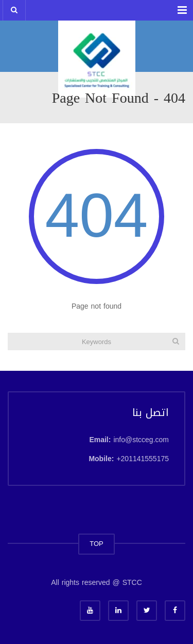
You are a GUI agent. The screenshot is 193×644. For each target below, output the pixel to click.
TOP (97, 544)
